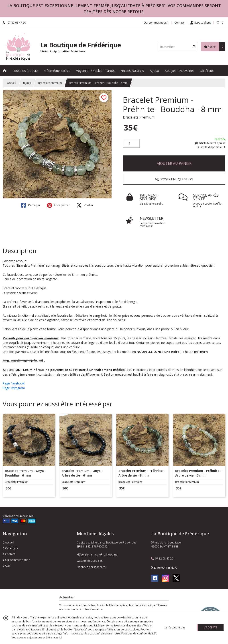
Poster (85, 205)
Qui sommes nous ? (16, 560)
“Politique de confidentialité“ (138, 633)
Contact (179, 23)
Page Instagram (14, 388)
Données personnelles (91, 567)
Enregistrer (58, 205)
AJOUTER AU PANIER (174, 163)
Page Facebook (14, 383)
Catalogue (10, 548)
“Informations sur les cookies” (81, 633)
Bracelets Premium (50, 83)
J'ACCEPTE (211, 627)
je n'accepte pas (175, 627)
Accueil (12, 83)
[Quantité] (131, 143)
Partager (31, 205)
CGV (7, 566)
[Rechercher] (194, 47)
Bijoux (27, 83)
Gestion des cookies (90, 561)
